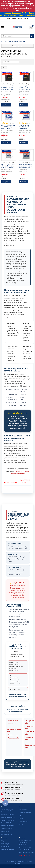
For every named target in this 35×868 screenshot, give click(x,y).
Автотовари (5, 831)
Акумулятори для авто (17, 41)
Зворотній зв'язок (25, 855)
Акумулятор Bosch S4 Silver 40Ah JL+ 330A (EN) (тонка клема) (25, 166)
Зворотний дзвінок (8, 850)
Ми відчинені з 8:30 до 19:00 (17, 19)
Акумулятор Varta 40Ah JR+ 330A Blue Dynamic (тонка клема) (26, 127)
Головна (4, 41)
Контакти (22, 825)
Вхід (3, 841)
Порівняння (5, 847)
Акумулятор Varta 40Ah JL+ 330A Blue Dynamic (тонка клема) (8, 127)
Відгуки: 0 (11, 84)
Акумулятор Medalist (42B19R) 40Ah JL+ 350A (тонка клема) (8, 88)
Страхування (23, 822)
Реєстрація (5, 844)
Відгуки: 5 (11, 123)
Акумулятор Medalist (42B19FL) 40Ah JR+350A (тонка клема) (26, 88)
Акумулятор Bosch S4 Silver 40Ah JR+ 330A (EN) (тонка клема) (8, 166)
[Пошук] (32, 36)
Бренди (21, 819)
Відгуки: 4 (29, 123)
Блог (20, 816)
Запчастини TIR (7, 834)
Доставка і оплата (25, 813)
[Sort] (11, 62)
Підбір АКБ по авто (8, 815)
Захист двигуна (6, 828)
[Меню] (3, 27)
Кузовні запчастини (8, 825)
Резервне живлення (8, 818)
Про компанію (24, 810)
